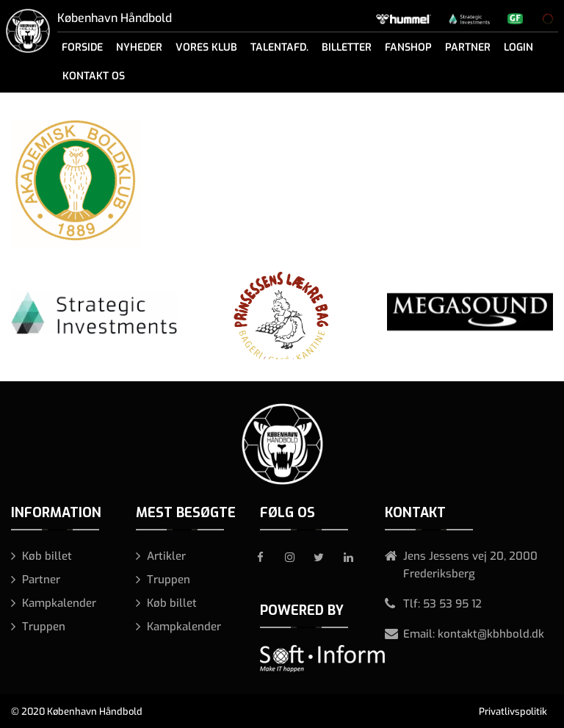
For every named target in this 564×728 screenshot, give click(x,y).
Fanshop (408, 47)
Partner (468, 47)
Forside (82, 47)
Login (518, 47)
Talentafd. (279, 47)
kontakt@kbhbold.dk (491, 634)
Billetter (347, 47)
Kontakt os (94, 76)
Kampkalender (59, 603)
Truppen (44, 627)
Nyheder (139, 47)
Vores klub (206, 47)
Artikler (166, 556)
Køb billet (47, 556)
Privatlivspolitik (513, 711)
